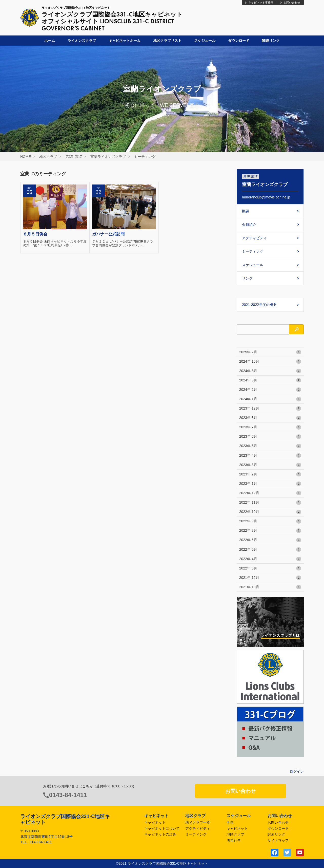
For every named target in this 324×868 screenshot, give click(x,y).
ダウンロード (239, 41)
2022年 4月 (270, 559)
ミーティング (145, 157)
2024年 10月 (270, 362)
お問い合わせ (290, 3)
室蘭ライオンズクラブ (108, 157)
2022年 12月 (270, 493)
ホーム (50, 41)
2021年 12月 (270, 578)
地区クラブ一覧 (198, 822)
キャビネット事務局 (259, 3)
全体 (230, 822)
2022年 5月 (270, 550)
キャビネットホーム (125, 41)
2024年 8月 (270, 371)
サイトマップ (278, 840)
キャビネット (155, 822)
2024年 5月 (270, 380)
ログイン (297, 771)
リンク (247, 278)
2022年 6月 (270, 540)
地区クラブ (48, 157)
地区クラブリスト (167, 41)
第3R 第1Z (74, 157)
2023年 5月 (270, 446)
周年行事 (234, 840)
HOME (26, 157)
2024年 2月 (270, 390)
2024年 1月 (270, 399)
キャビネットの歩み (160, 834)
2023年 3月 (270, 465)
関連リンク (271, 41)
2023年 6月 (270, 437)
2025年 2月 (270, 352)
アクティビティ (254, 238)
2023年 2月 (270, 474)
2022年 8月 (270, 531)
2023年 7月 (270, 427)
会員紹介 (249, 225)
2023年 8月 (270, 418)
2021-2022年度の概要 (259, 305)
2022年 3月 (270, 568)
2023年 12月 (270, 409)
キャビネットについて (162, 828)
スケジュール (205, 41)
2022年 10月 (270, 512)
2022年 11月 (270, 503)
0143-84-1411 (68, 795)
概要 (246, 211)
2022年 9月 (270, 521)
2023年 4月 (270, 456)
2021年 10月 (270, 587)
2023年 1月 (270, 484)
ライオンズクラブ (82, 41)
